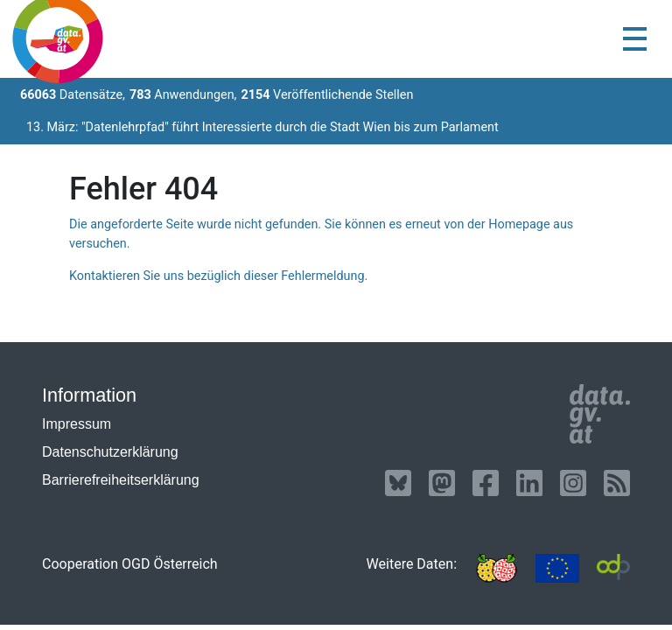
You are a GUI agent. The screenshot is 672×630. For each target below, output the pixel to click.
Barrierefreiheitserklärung (121, 480)
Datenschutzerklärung (110, 452)
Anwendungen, (183, 95)
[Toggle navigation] (635, 39)
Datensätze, (73, 95)
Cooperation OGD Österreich (130, 564)
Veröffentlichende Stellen (327, 95)
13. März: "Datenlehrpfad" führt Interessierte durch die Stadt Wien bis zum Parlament (262, 127)
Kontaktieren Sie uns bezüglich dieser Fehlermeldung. (218, 276)
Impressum (77, 424)
